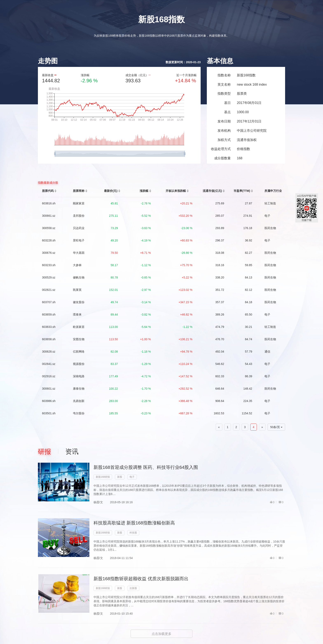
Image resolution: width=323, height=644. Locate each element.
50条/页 (276, 427)
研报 (44, 452)
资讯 (72, 452)
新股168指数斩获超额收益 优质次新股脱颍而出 (141, 579)
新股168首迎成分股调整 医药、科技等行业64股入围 (146, 467)
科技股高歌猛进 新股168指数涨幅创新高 (134, 523)
